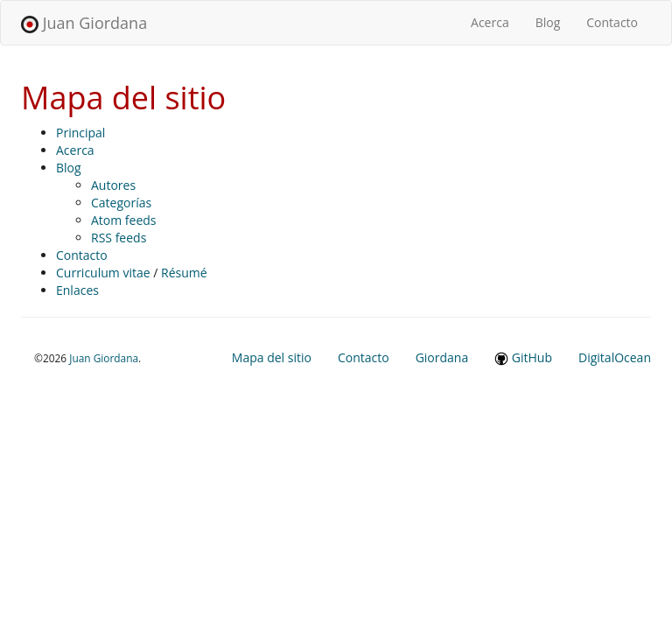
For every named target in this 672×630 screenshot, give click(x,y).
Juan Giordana (84, 23)
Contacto (612, 22)
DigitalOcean (615, 357)
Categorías (121, 203)
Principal (80, 133)
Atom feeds (124, 220)
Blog (548, 22)
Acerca (497, 22)
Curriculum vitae (103, 273)
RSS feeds (119, 238)
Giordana (442, 357)
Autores (113, 185)
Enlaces (77, 290)
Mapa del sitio (272, 357)
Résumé (184, 273)
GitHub (523, 357)
